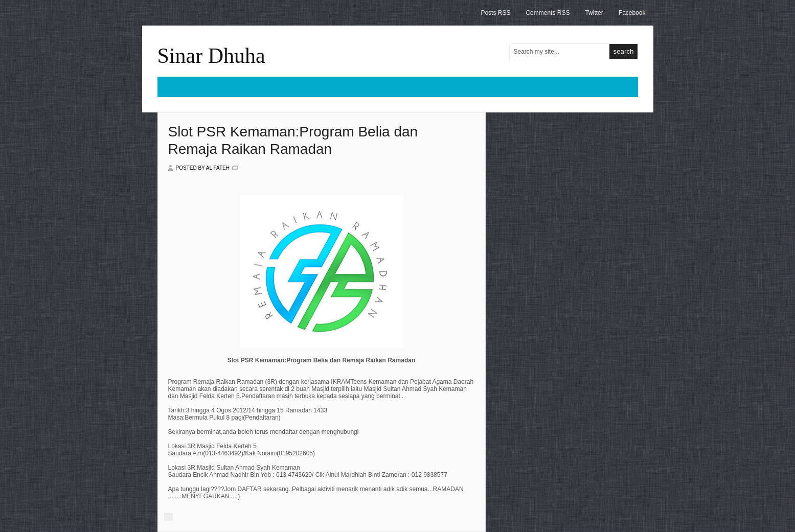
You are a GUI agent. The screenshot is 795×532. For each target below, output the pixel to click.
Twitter (594, 13)
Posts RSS (495, 13)
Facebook (632, 13)
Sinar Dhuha (211, 56)
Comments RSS (548, 13)
